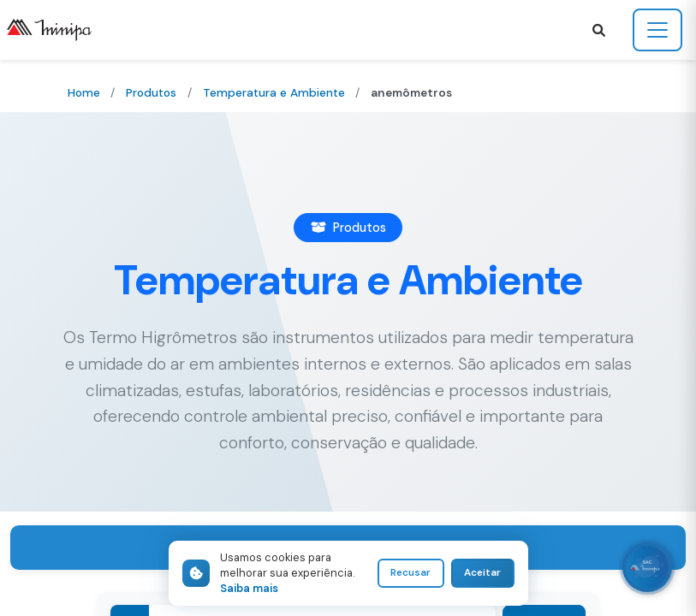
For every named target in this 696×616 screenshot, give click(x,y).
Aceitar (482, 573)
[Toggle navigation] (657, 30)
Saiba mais (249, 588)
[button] (599, 30)
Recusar (407, 573)
